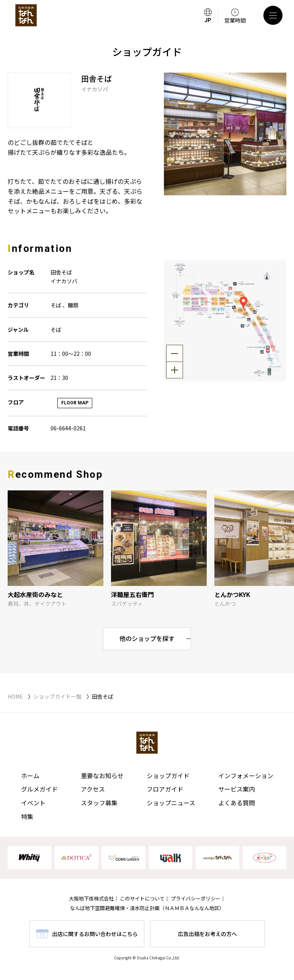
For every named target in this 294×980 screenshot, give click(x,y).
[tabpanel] (225, 134)
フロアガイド (165, 789)
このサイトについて (142, 898)
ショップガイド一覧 (57, 696)
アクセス (93, 789)
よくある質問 (237, 803)
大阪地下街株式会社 (91, 898)
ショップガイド (168, 776)
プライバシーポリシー (196, 898)
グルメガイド (39, 789)
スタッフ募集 (99, 803)
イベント (33, 803)
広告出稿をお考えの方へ (207, 934)
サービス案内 (237, 789)
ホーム (30, 776)
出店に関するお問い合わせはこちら (95, 934)
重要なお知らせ (102, 776)
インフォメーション (246, 776)
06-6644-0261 (68, 428)
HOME (15, 696)
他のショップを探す (147, 638)
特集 (27, 816)
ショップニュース (171, 803)
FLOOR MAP (75, 403)
